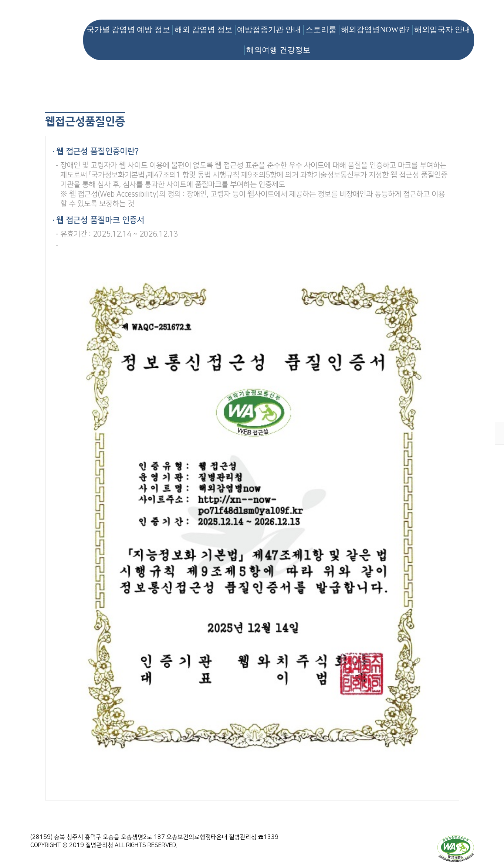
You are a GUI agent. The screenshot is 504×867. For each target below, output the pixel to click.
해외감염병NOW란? (375, 30)
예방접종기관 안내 (269, 30)
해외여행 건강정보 (278, 50)
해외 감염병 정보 (204, 30)
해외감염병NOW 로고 (56, 28)
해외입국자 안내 (442, 30)
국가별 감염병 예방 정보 (128, 30)
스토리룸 (321, 30)
